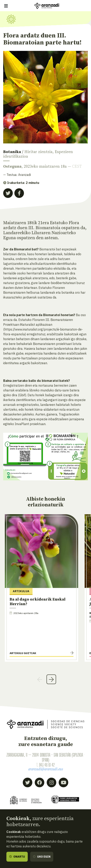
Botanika (12, 152)
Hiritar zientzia (38, 152)
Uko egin (42, 857)
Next (51, 679)
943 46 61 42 (47, 765)
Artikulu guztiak (23, 653)
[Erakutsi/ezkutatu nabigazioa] (6, 6)
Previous (40, 679)
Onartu (17, 857)
